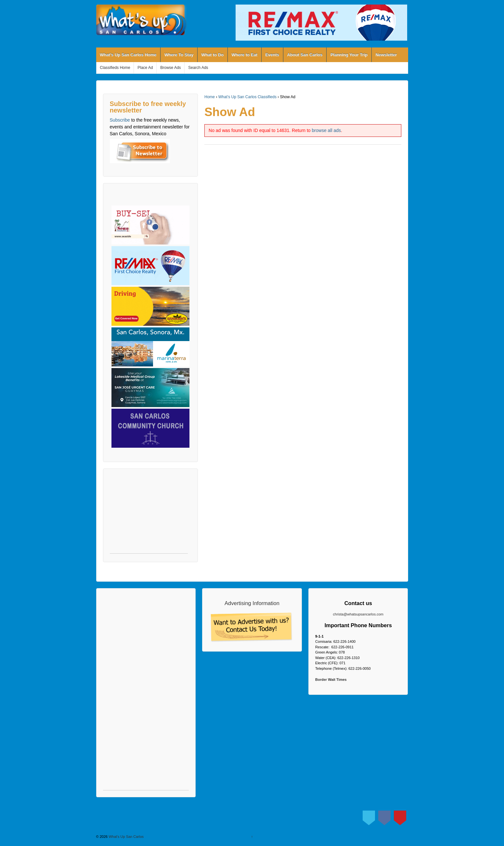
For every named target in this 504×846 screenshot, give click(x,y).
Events (272, 55)
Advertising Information (252, 603)
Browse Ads (170, 68)
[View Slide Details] (321, 23)
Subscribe (120, 120)
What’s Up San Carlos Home (128, 55)
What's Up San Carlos (126, 837)
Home (210, 97)
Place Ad (145, 68)
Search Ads (198, 68)
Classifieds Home (115, 68)
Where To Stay (179, 55)
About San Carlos (305, 55)
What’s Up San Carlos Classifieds (247, 97)
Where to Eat (245, 55)
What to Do (213, 55)
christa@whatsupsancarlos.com (358, 614)
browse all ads (327, 130)
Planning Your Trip (349, 55)
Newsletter (386, 55)
